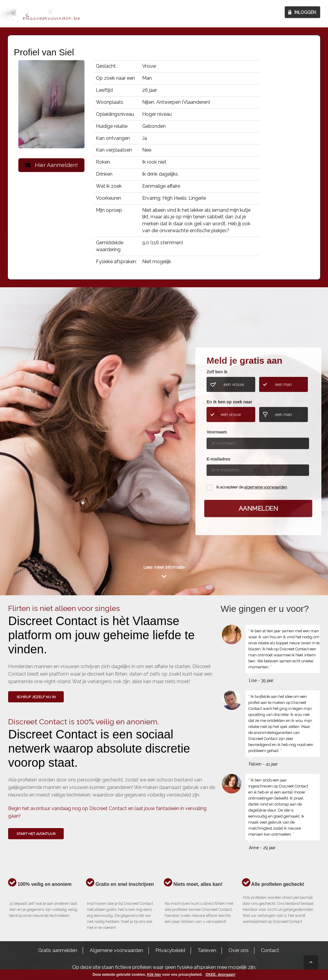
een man (284, 384)
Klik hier (154, 975)
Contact (270, 950)
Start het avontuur (36, 834)
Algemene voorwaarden (116, 950)
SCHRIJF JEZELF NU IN (36, 697)
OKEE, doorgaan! (221, 975)
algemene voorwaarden (266, 487)
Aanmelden (258, 508)
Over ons (239, 950)
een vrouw (234, 384)
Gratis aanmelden (58, 950)
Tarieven (207, 950)
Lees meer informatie (164, 567)
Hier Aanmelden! (51, 165)
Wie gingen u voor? (34, 424)
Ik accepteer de (252, 487)
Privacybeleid (170, 950)
